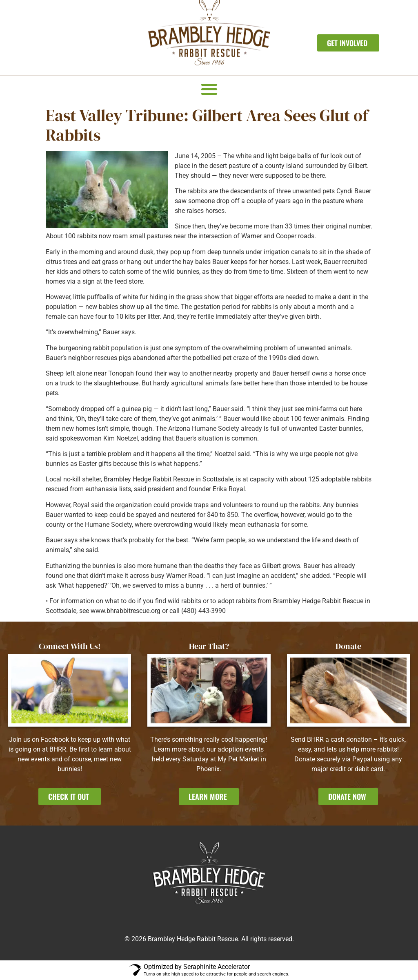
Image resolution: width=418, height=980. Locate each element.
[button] (209, 89)
